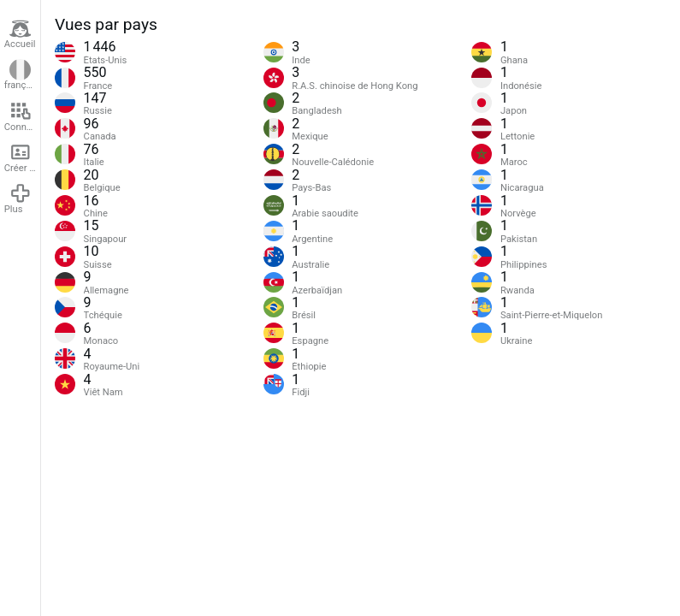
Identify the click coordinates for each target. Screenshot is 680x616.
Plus (18, 198)
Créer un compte (22, 157)
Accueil (20, 34)
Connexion (22, 116)
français (21, 75)
